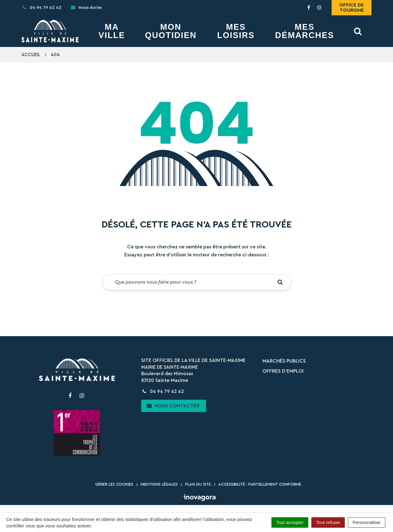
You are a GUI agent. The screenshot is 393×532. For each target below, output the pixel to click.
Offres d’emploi (283, 371)
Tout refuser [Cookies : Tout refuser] (328, 522)
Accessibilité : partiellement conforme (260, 484)
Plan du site (198, 484)
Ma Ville (112, 31)
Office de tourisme (352, 8)
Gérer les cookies (114, 484)
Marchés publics (284, 361)
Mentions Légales (159, 484)
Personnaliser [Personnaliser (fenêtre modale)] (367, 522)
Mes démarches (305, 31)
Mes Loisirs (236, 31)
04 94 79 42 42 (163, 392)
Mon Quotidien (171, 31)
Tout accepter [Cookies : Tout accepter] (290, 522)
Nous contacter (173, 406)
